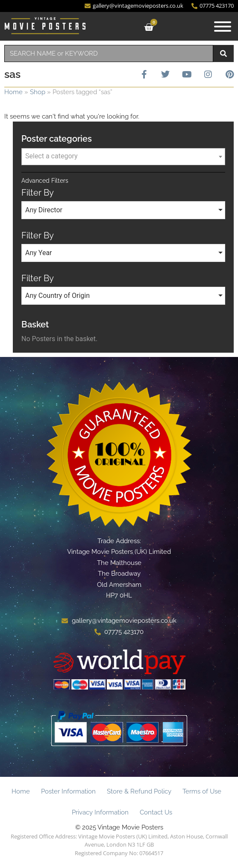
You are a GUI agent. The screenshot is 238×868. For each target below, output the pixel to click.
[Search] (223, 54)
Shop (38, 92)
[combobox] (109, 54)
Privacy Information (100, 812)
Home (13, 92)
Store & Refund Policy (139, 791)
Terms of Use (202, 791)
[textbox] (123, 156)
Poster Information (68, 791)
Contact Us (156, 812)
